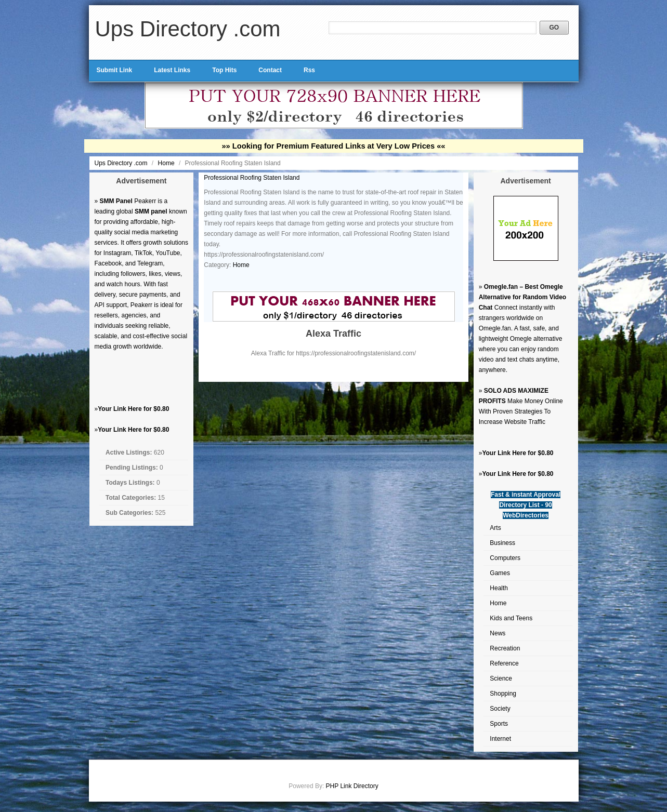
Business (502, 543)
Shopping (503, 694)
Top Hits (224, 70)
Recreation (505, 648)
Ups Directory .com (188, 29)
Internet (500, 739)
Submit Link (115, 70)
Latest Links (172, 70)
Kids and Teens (511, 618)
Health (499, 588)
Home (167, 163)
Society (500, 709)
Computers (505, 558)
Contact (270, 70)
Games (500, 573)
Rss (309, 70)
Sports (499, 724)
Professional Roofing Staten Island (252, 178)
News (498, 633)
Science (501, 678)
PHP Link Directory (352, 786)
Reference (504, 663)
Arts (495, 528)
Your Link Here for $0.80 (133, 409)
